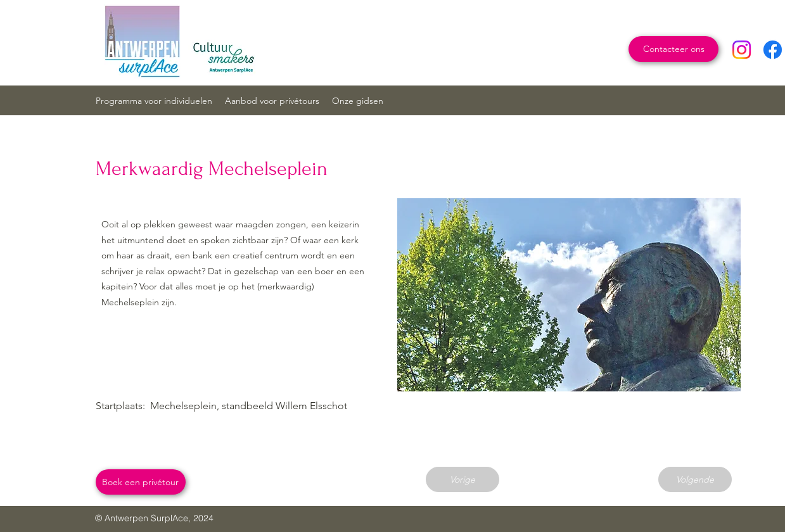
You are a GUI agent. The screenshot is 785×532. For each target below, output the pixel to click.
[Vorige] (463, 479)
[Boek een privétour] (141, 482)
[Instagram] (742, 50)
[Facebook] (773, 50)
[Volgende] (695, 479)
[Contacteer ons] (673, 49)
